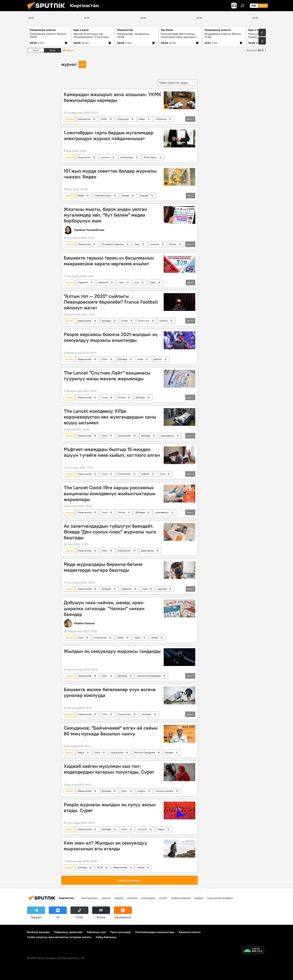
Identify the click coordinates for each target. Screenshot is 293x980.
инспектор (161, 119)
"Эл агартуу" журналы (112, 244)
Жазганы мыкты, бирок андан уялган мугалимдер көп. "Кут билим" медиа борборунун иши (105, 215)
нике (162, 474)
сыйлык (164, 321)
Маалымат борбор (220, 898)
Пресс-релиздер (121, 932)
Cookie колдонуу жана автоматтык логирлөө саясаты (59, 937)
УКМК (104, 119)
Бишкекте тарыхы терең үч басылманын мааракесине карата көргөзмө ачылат (109, 261)
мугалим (105, 157)
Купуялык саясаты (190, 932)
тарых (137, 638)
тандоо (161, 829)
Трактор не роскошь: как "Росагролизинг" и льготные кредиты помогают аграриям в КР (92, 39)
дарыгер (162, 589)
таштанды (146, 714)
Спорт (125, 321)
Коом (105, 359)
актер (140, 359)
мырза (141, 867)
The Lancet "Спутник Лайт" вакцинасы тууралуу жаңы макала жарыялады (107, 376)
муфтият (145, 474)
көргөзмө (103, 282)
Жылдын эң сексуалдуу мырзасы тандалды (112, 651)
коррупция (123, 119)
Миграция (148, 898)
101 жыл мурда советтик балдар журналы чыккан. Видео (110, 174)
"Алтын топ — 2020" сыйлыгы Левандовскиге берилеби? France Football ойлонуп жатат (111, 302)
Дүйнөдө (106, 321)
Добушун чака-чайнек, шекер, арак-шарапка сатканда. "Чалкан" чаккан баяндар (104, 608)
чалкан (155, 638)
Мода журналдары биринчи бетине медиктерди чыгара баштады (103, 567)
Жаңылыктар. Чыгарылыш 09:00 (133, 35)
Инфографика (181, 898)
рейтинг (158, 359)
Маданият (83, 282)
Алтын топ (144, 321)
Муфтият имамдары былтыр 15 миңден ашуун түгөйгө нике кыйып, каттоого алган (112, 452)
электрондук (127, 157)
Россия (122, 397)
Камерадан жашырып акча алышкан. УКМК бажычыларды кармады (113, 97)
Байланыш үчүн (97, 932)
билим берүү (150, 157)
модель (141, 791)
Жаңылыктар (85, 321)
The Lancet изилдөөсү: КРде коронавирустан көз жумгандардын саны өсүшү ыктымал (110, 417)
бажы (142, 119)
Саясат (120, 638)
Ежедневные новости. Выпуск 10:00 (223, 35)
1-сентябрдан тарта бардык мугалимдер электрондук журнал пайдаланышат (109, 136)
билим (173, 244)
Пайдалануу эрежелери (68, 932)
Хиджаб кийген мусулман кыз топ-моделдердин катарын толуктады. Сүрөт (109, 769)
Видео (81, 195)
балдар (125, 195)
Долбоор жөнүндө (38, 932)
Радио (81, 752)
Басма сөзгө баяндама (149, 676)
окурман (144, 195)
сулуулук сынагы (165, 791)
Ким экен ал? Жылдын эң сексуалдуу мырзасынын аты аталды (105, 846)
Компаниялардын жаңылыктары (155, 932)
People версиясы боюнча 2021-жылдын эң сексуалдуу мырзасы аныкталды (111, 337)
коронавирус (167, 436)
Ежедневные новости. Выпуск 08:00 (48, 35)
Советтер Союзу (103, 195)
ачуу (137, 282)
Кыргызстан (84, 119)
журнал (69, 64)
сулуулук (142, 829)
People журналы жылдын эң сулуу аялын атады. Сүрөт (110, 807)
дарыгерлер (147, 551)
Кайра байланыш (106, 937)
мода (145, 589)
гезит (137, 244)
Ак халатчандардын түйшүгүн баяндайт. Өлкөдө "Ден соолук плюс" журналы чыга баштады (110, 532)
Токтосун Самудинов (144, 752)
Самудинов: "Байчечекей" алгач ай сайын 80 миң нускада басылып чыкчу (111, 731)
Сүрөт (153, 282)
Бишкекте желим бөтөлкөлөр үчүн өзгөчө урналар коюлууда (110, 692)
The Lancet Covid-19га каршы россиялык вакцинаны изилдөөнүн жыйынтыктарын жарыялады (110, 493)
